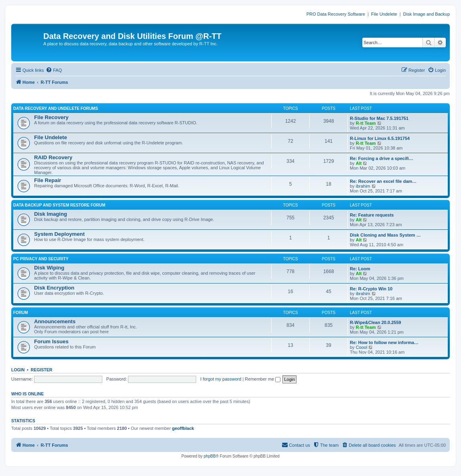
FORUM (21, 313)
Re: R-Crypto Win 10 (371, 289)
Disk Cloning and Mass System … (385, 235)
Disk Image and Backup (426, 14)
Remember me (263, 379)
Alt (359, 163)
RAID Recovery (53, 157)
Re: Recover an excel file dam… (383, 181)
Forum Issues (51, 341)
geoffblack (183, 428)
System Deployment (59, 234)
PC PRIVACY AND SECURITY (41, 259)
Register (42, 370)
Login (18, 370)
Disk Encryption (54, 288)
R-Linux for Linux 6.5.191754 (380, 138)
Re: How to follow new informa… (384, 342)
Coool (362, 347)
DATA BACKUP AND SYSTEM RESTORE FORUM (59, 205)
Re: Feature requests (372, 215)
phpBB (210, 456)
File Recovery (51, 117)
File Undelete (384, 14)
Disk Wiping (49, 268)
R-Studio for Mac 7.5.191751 (379, 118)
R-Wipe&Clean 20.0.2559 (376, 322)
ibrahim (363, 186)
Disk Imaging (51, 214)
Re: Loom (360, 269)
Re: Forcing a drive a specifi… (382, 158)
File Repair (48, 180)
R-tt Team (366, 123)
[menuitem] (54, 70)
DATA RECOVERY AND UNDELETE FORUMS (56, 108)
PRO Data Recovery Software (336, 14)
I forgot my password (221, 379)
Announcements (55, 321)
